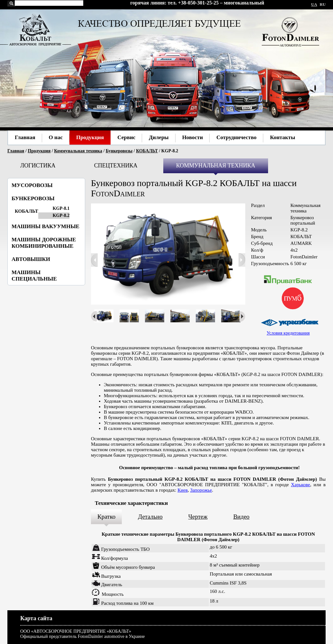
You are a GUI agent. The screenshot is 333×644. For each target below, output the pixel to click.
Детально (150, 517)
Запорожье (201, 490)
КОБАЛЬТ (147, 151)
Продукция (39, 151)
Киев (183, 490)
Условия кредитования (288, 333)
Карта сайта (36, 618)
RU (323, 4)
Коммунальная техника (78, 151)
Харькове (301, 485)
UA (314, 4)
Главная (16, 151)
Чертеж (198, 517)
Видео (241, 517)
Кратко (106, 517)
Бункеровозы (119, 151)
